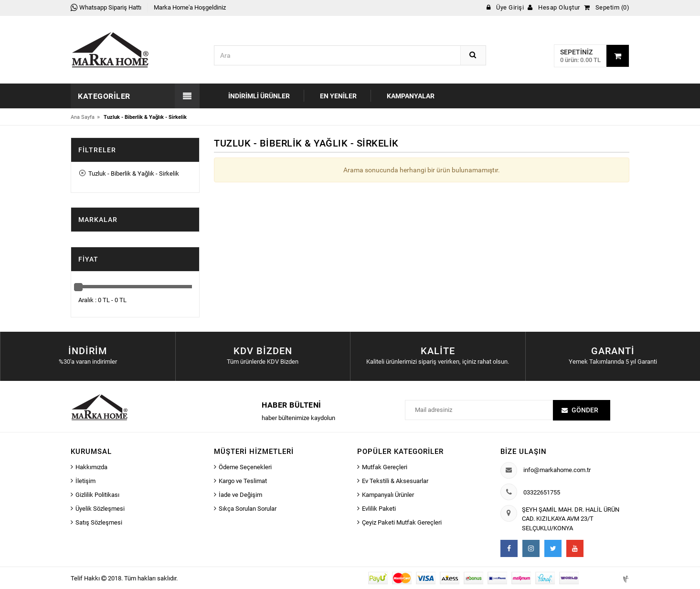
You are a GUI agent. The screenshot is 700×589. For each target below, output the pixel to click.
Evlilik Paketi (379, 509)
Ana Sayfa (83, 117)
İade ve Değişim (240, 495)
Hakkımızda (91, 467)
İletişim (85, 481)
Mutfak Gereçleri (385, 467)
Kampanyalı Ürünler (388, 495)
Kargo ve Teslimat (243, 481)
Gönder (585, 410)
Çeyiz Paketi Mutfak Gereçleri (402, 522)
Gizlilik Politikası (97, 495)
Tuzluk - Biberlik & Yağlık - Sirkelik (129, 174)
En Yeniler (338, 96)
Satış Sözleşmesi (99, 522)
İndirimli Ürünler (259, 96)
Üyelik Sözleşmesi (100, 509)
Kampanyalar (411, 96)
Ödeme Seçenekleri (245, 467)
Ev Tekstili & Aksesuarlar (395, 481)
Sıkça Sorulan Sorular (248, 509)
